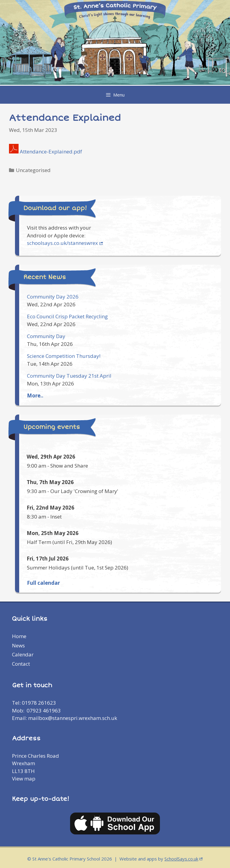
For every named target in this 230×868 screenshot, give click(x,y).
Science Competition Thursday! (64, 356)
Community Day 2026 (53, 297)
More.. (35, 395)
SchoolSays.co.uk (181, 859)
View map (24, 779)
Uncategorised (33, 170)
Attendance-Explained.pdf (51, 152)
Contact (21, 664)
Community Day (46, 336)
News (18, 645)
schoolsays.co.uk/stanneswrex (62, 243)
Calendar (23, 654)
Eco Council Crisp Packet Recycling (67, 316)
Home (19, 636)
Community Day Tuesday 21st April (69, 376)
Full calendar (43, 583)
